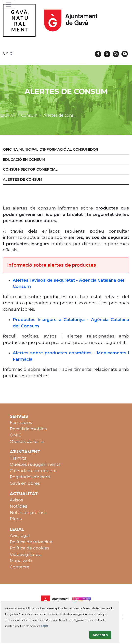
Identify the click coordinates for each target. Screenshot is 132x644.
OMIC (16, 435)
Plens (16, 519)
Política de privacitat (31, 542)
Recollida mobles (28, 429)
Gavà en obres (25, 483)
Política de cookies (30, 548)
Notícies (19, 506)
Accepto (100, 635)
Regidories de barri (30, 477)
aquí (44, 626)
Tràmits (18, 458)
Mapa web (21, 561)
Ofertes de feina (27, 441)
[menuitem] (66, 150)
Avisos (16, 500)
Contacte (20, 567)
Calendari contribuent (33, 471)
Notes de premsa (28, 513)
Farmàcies (21, 422)
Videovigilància (26, 554)
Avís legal (20, 535)
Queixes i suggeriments (35, 464)
